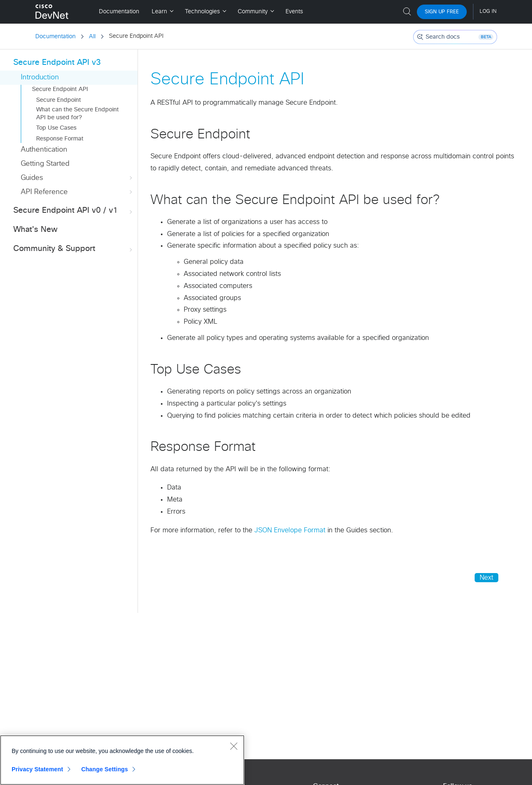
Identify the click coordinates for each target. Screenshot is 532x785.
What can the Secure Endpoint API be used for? (78, 113)
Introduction (40, 78)
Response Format (60, 139)
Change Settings (105, 769)
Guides (77, 178)
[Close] (234, 746)
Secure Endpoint (59, 100)
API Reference (77, 192)
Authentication (44, 150)
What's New (35, 230)
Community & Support (74, 249)
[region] (122, 760)
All (92, 37)
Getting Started (45, 164)
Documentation (55, 37)
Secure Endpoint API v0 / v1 (74, 211)
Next (486, 578)
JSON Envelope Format (290, 530)
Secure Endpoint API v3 (57, 63)
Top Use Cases (56, 128)
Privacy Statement (37, 769)
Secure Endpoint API (60, 89)
